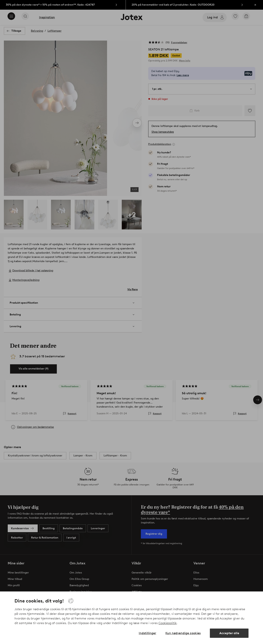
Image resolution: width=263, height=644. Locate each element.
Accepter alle (229, 633)
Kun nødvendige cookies (183, 633)
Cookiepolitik (168, 623)
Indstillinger (147, 633)
